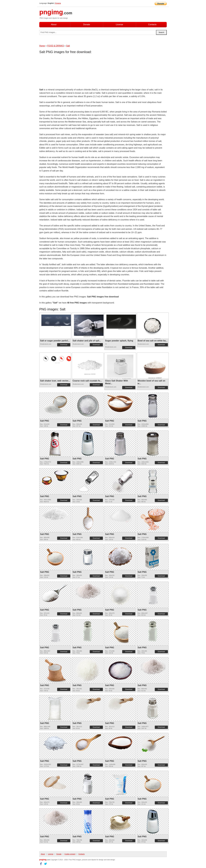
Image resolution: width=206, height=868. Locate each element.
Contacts (152, 24)
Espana (58, 3)
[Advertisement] (60, 72)
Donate (87, 24)
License (119, 24)
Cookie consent (70, 854)
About (54, 24)
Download (64, 345)
